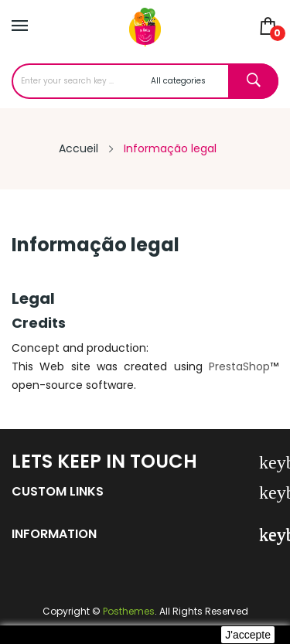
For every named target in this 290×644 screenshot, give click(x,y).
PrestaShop (239, 366)
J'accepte (248, 635)
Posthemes (129, 611)
